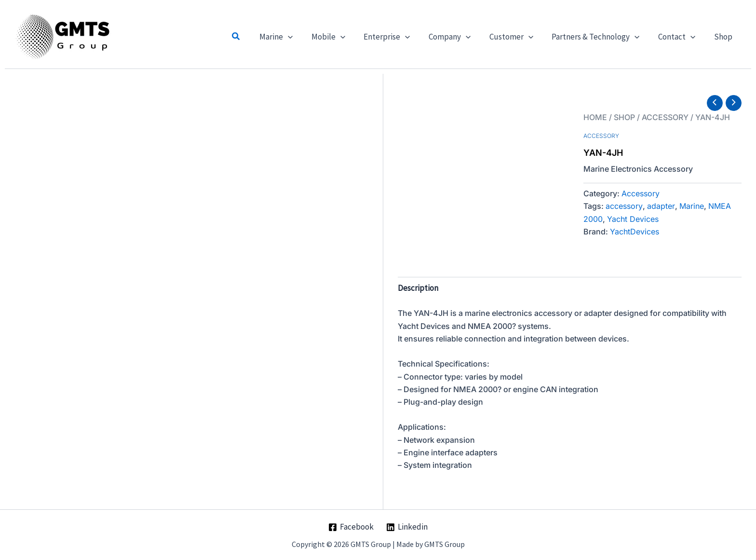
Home (595, 117)
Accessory (665, 117)
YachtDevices (634, 232)
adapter (661, 206)
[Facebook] (351, 527)
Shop (624, 117)
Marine (692, 206)
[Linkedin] (407, 527)
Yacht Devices (633, 219)
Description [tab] (418, 288)
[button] (254, 37)
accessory (624, 206)
